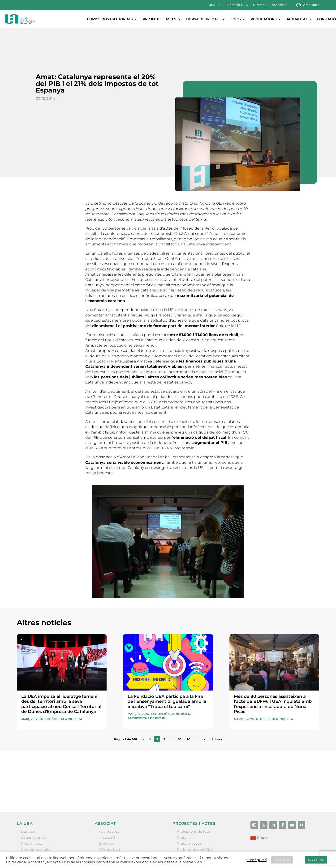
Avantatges (109, 800)
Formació (327, 19)
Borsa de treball (203, 19)
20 (188, 708)
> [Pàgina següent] (204, 708)
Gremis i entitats (36, 818)
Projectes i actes (159, 19)
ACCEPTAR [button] (316, 860)
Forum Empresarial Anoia (199, 824)
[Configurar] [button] (257, 860)
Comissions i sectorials (110, 19)
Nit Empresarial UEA (195, 818)
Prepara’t (185, 806)
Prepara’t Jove (189, 812)
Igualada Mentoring (194, 830)
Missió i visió (32, 812)
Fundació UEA (237, 5)
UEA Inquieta (72, 688)
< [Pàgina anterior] (143, 708)
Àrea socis (311, 5)
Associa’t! (279, 5)
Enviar (308, 762)
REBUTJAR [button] (282, 860)
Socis (236, 19)
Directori (260, 5)
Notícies (52, 688)
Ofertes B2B (110, 818)
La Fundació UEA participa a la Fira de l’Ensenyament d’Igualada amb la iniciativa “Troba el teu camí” (167, 670)
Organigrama (33, 806)
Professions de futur (146, 687)
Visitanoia (185, 836)
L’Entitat (28, 800)
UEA (212, 5)
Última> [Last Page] (216, 708)
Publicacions (264, 19)
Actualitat (297, 19)
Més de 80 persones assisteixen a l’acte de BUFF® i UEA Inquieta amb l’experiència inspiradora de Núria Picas (273, 673)
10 (180, 708)
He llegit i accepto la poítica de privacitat (235, 753)
